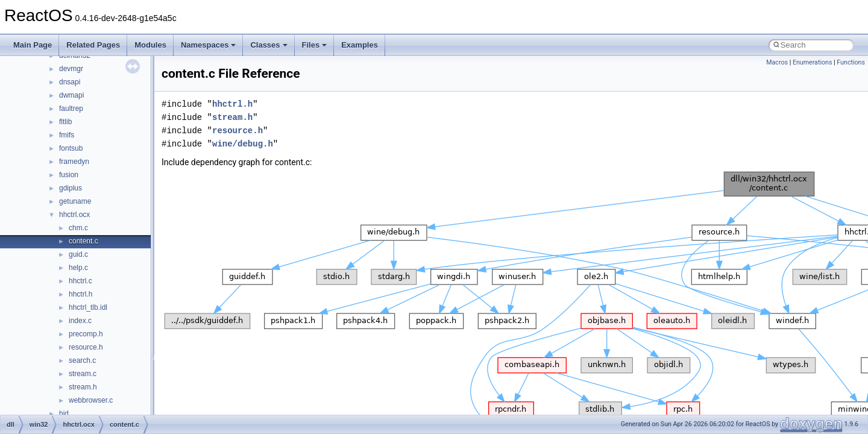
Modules (150, 45)
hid (64, 414)
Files (315, 45)
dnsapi (70, 82)
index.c (80, 321)
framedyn (74, 162)
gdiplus (71, 188)
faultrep (71, 108)
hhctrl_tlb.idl (88, 307)
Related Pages (93, 45)
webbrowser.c (91, 400)
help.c (78, 268)
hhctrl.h (80, 294)
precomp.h (86, 334)
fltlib (65, 122)
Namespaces (209, 45)
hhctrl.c (80, 281)
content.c (83, 241)
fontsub (71, 148)
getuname (75, 201)
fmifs (67, 135)
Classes (269, 45)
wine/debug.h (243, 144)
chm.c (78, 228)
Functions (851, 62)
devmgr (71, 69)
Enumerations (813, 62)
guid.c (78, 254)
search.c (82, 360)
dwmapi (71, 95)
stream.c (83, 374)
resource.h (86, 347)
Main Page (33, 45)
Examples (360, 45)
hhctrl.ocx (74, 215)
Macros (777, 62)
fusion (69, 175)
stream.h (83, 387)
